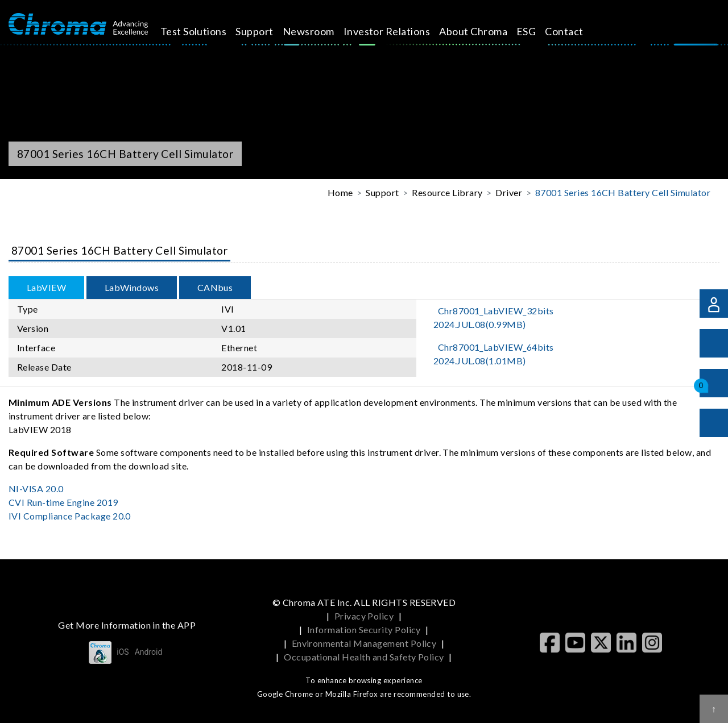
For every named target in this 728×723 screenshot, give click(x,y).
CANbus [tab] (215, 287)
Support (264, 31)
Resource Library (447, 192)
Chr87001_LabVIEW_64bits (494, 354)
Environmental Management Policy (364, 643)
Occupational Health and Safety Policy (364, 657)
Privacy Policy (364, 616)
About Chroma (483, 31)
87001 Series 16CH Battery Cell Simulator (623, 192)
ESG (536, 31)
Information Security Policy (364, 629)
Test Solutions (203, 31)
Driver (509, 192)
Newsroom (318, 31)
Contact (574, 31)
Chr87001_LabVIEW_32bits (494, 317)
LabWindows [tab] (132, 287)
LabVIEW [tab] (46, 287)
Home (340, 192)
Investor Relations (397, 31)
